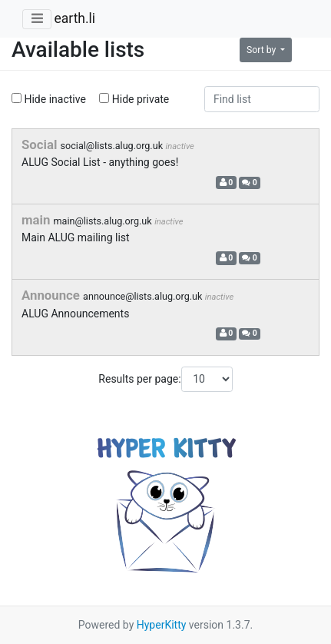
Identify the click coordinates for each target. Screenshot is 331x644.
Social (41, 144)
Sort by (262, 50)
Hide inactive (49, 99)
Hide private (134, 99)
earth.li (74, 18)
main (38, 220)
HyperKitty (162, 625)
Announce (52, 295)
